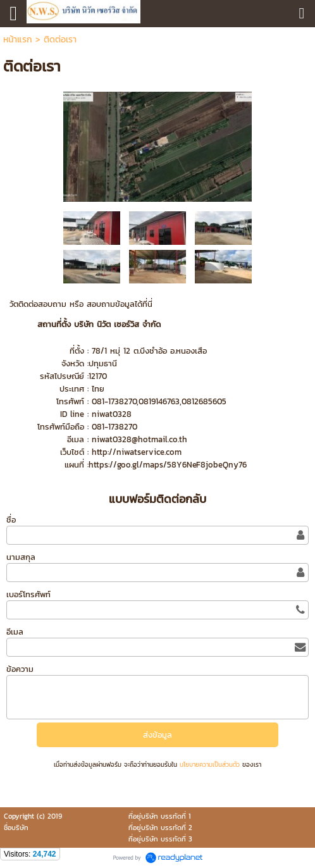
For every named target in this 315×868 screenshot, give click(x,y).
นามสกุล (21, 557)
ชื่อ (11, 520)
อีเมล (15, 632)
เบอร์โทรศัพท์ (28, 594)
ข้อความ (20, 669)
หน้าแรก (18, 40)
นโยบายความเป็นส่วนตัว (210, 765)
